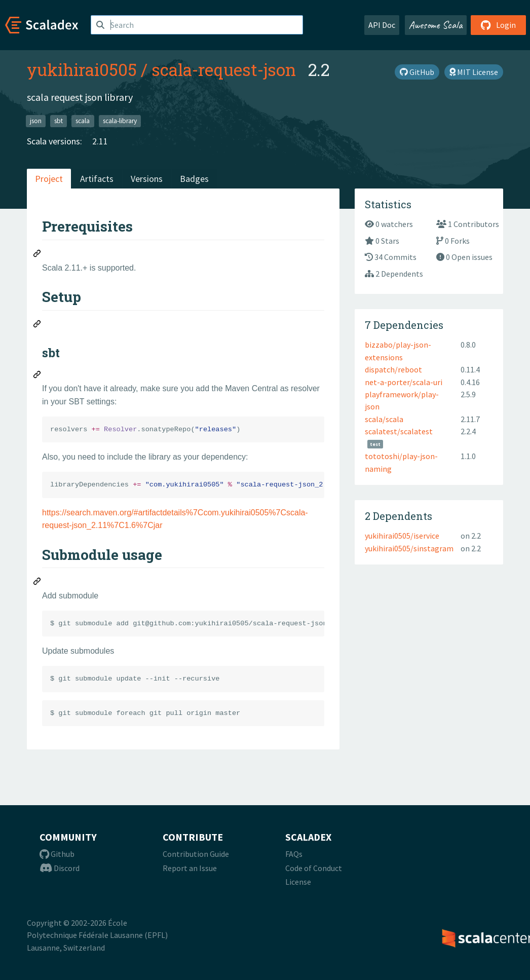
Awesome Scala (436, 25)
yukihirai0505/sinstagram (409, 548)
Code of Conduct (314, 868)
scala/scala (384, 419)
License (298, 882)
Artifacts (97, 179)
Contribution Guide (196, 854)
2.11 (100, 141)
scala (83, 121)
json (36, 121)
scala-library (120, 121)
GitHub (417, 72)
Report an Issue (190, 868)
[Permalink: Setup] (37, 325)
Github (57, 854)
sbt (59, 121)
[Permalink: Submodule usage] (37, 583)
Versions (147, 179)
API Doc (382, 25)
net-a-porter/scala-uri (404, 382)
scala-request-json (224, 69)
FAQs (294, 854)
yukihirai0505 (82, 69)
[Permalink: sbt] (37, 376)
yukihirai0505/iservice (402, 536)
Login (498, 25)
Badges (194, 179)
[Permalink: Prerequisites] (37, 255)
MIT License (474, 72)
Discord (60, 868)
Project (49, 179)
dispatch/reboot (393, 369)
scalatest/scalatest (399, 431)
